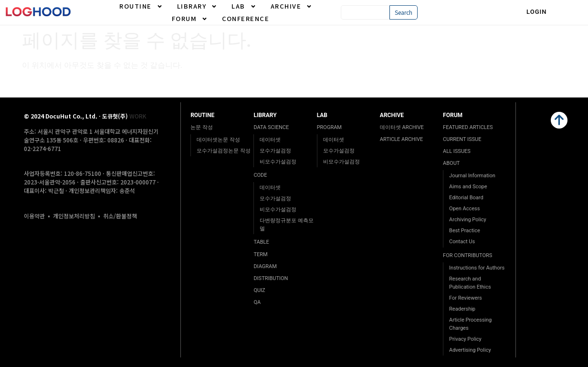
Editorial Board (466, 198)
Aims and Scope (468, 187)
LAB (244, 6)
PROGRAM (329, 127)
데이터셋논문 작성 (218, 140)
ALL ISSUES (457, 151)
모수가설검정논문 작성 (224, 151)
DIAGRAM (265, 266)
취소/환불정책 (120, 216)
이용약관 (34, 216)
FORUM (190, 19)
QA (257, 302)
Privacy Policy (465, 339)
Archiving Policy (468, 220)
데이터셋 (270, 140)
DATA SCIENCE (271, 127)
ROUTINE (141, 6)
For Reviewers (466, 298)
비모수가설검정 (278, 162)
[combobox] (365, 12)
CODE (260, 175)
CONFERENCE (246, 18)
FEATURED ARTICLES (468, 127)
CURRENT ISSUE (462, 139)
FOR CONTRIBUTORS (467, 255)
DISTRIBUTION (271, 278)
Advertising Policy (470, 350)
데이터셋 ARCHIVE (402, 127)
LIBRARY (197, 6)
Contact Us (462, 242)
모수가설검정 (275, 151)
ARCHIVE (292, 6)
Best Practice (465, 231)
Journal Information (472, 176)
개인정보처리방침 (74, 216)
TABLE (261, 242)
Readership (462, 309)
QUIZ (259, 290)
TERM (260, 254)
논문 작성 (202, 127)
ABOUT (451, 163)
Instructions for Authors (477, 268)
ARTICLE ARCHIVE (401, 139)
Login (537, 12)
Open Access (464, 209)
